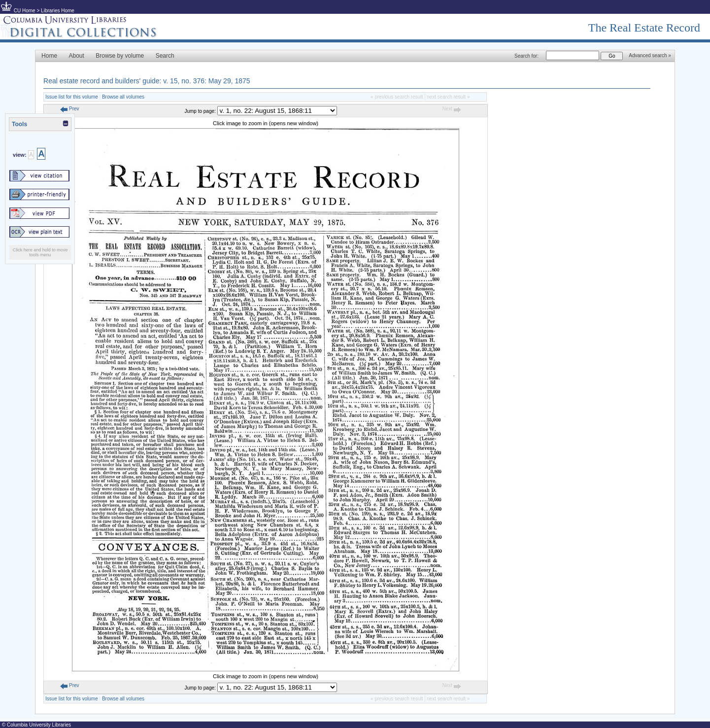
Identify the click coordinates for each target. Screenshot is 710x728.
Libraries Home (58, 11)
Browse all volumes (123, 97)
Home (49, 56)
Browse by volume (120, 56)
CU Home (25, 11)
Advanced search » (650, 55)
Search (165, 56)
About (76, 56)
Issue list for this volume (72, 97)
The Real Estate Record (644, 28)
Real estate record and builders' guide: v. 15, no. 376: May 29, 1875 (147, 81)
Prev (69, 109)
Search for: (526, 56)
